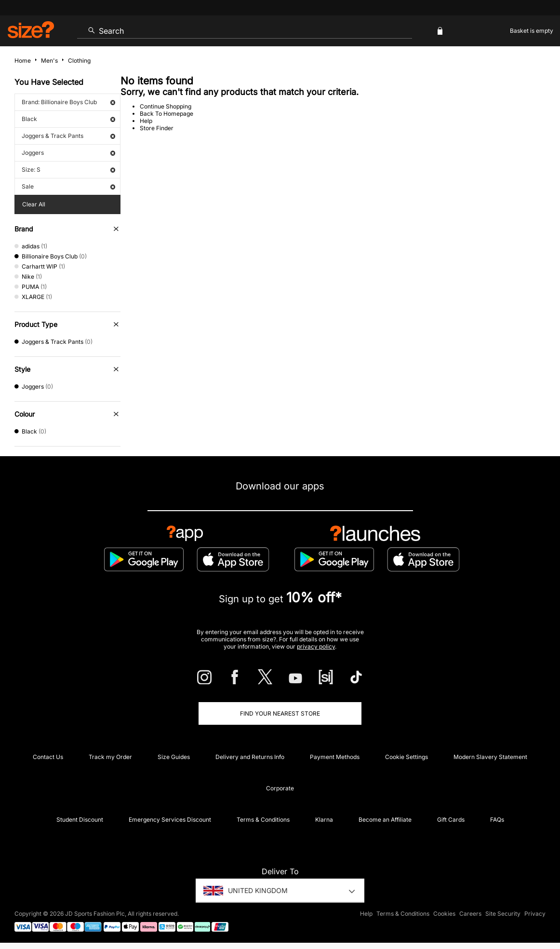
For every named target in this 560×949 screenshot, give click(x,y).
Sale (68, 186)
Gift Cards (451, 820)
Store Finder (157, 128)
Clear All (34, 204)
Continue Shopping (166, 106)
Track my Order (110, 757)
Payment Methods (335, 757)
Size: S (68, 169)
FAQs (497, 820)
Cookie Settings (407, 757)
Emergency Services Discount (170, 820)
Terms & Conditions (263, 820)
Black (68, 119)
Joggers (68, 153)
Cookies (444, 914)
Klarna (324, 820)
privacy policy (316, 646)
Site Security (503, 914)
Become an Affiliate (385, 820)
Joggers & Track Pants (68, 136)
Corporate (280, 788)
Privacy (535, 914)
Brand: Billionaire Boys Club (68, 102)
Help (146, 121)
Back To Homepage (167, 114)
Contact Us (48, 757)
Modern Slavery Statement (490, 757)
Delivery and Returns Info (250, 757)
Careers (470, 914)
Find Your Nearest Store (280, 713)
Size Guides (174, 757)
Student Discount (80, 820)
